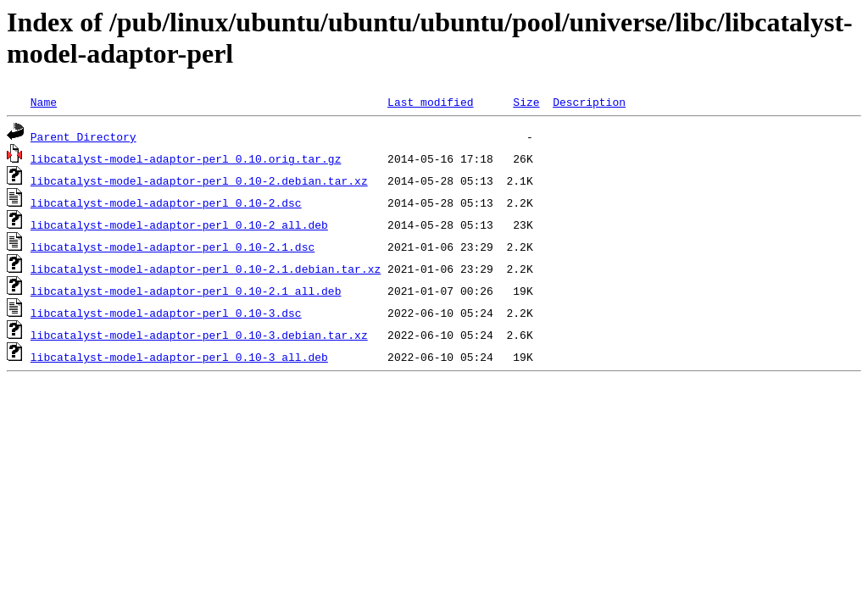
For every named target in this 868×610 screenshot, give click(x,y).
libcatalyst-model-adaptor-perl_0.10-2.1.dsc (172, 247)
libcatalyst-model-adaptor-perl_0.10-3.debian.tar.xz (199, 335)
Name (44, 102)
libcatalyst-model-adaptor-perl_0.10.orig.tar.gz (186, 158)
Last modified (430, 102)
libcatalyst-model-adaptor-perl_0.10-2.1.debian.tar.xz (206, 269)
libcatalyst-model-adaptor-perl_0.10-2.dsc (166, 202)
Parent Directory (83, 136)
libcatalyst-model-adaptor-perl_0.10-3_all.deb (179, 357)
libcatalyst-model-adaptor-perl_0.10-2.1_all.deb (186, 291)
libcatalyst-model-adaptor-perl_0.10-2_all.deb (179, 225)
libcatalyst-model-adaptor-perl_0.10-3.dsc (166, 313)
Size (526, 102)
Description (589, 102)
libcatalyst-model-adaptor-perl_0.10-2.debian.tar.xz (199, 180)
